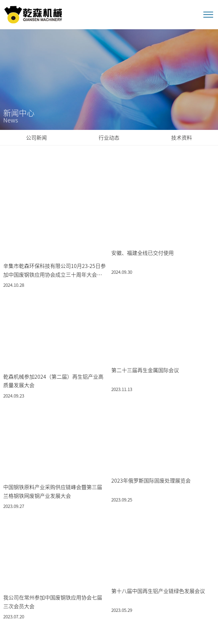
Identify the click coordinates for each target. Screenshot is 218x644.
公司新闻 (36, 137)
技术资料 (182, 137)
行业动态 (109, 137)
